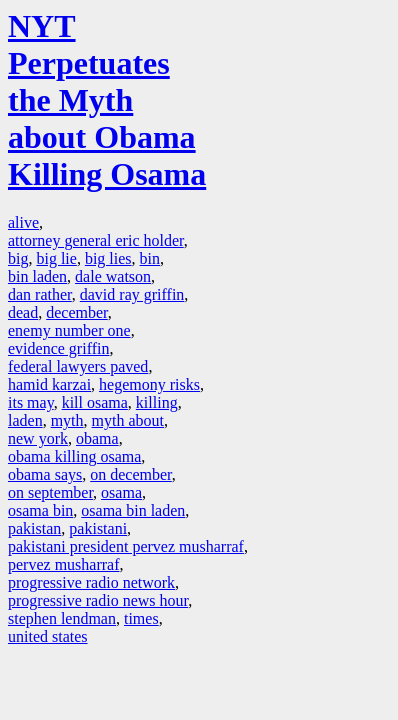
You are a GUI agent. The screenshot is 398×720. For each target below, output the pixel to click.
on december (131, 474)
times (141, 618)
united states (48, 636)
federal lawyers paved (78, 366)
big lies (108, 258)
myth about (128, 420)
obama (97, 438)
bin (150, 258)
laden (25, 420)
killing (157, 402)
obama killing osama (74, 456)
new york (38, 438)
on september (50, 492)
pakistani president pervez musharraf (126, 546)
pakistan (34, 528)
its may (31, 402)
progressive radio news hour (98, 600)
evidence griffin (58, 348)
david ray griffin (132, 294)
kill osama (95, 402)
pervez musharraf (64, 564)
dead (23, 312)
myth (67, 420)
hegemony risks (149, 384)
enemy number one (69, 330)
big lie (56, 258)
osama (121, 492)
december (77, 312)
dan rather (40, 294)
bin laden (37, 276)
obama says (45, 474)
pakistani (98, 528)
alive (23, 222)
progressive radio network (91, 582)
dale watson (113, 276)
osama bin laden (133, 510)
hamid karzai (49, 384)
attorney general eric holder (96, 240)
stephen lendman (62, 618)
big (18, 258)
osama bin (40, 510)
